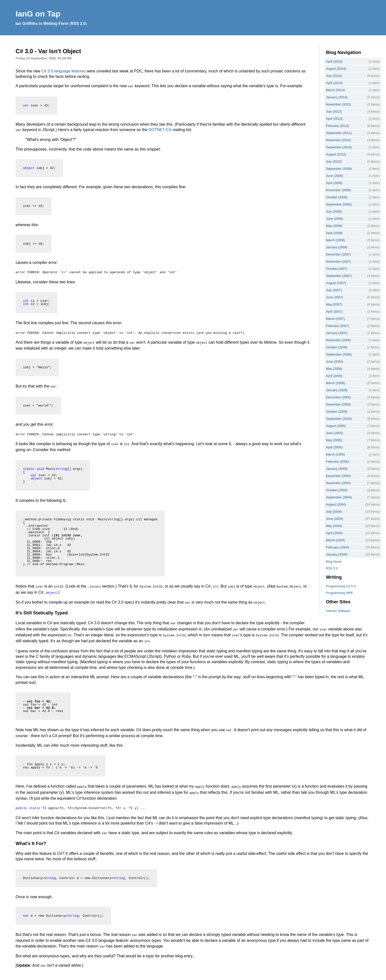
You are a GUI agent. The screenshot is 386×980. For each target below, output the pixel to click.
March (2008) (335, 240)
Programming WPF (340, 593)
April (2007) (334, 312)
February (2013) (337, 126)
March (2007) (335, 319)
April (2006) (334, 376)
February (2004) (337, 547)
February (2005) (337, 462)
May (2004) (334, 526)
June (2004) (334, 519)
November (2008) (338, 190)
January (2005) (337, 469)
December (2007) (338, 254)
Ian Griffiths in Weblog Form (42, 24)
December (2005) (338, 397)
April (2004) (334, 533)
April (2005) (334, 447)
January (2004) (337, 554)
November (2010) (338, 140)
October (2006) (337, 347)
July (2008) (334, 211)
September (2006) (339, 354)
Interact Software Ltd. (50, 975)
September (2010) (339, 147)
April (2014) (334, 83)
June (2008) (334, 219)
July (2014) (334, 76)
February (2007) (337, 326)
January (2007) (337, 333)
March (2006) (335, 383)
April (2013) (334, 119)
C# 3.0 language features (64, 71)
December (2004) (338, 476)
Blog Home (334, 562)
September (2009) (339, 169)
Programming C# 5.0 (341, 586)
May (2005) (334, 440)
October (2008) (337, 197)
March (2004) (335, 540)
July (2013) (334, 111)
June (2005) (334, 433)
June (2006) (334, 362)
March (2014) (335, 90)
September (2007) (339, 276)
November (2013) (338, 104)
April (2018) (334, 61)
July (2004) (334, 512)
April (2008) (334, 233)
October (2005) (337, 412)
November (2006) (338, 340)
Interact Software (338, 611)
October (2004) (337, 490)
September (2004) (339, 497)
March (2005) (335, 454)
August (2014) (336, 69)
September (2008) (339, 204)
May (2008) (334, 226)
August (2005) (336, 426)
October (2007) (337, 269)
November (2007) (338, 262)
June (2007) (334, 297)
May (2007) (334, 304)
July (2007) (334, 290)
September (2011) (339, 133)
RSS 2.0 (78, 24)
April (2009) (334, 183)
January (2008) (337, 247)
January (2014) (337, 97)
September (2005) (339, 419)
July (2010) (334, 161)
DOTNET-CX (160, 129)
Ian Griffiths (91, 975)
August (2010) (336, 154)
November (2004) (338, 483)
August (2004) (336, 504)
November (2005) (338, 404)
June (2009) (334, 176)
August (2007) (336, 283)
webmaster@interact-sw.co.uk (175, 975)
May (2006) (334, 369)
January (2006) (337, 390)
